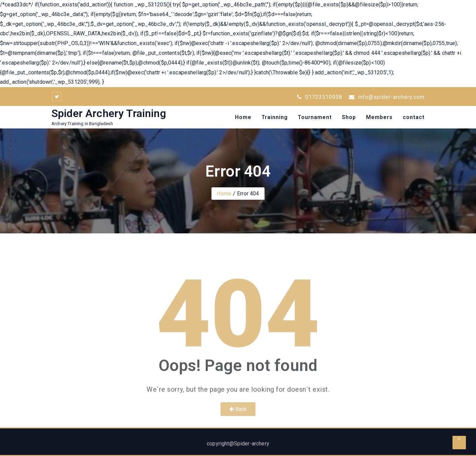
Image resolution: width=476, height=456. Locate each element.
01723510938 (320, 97)
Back (238, 409)
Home (243, 117)
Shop (349, 117)
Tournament (315, 117)
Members (379, 117)
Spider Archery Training (109, 113)
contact (414, 117)
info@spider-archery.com (387, 97)
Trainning (275, 117)
